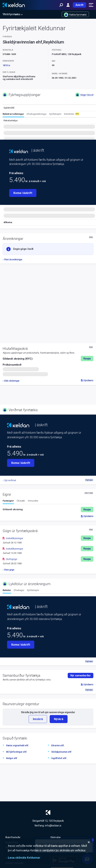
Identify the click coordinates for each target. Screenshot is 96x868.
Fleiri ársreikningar (12, 260)
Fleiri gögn (8, 570)
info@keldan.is (53, 826)
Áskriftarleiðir (13, 837)
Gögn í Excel (84, 95)
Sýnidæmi (87, 380)
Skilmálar (56, 837)
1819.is (6, 65)
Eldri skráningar (11, 381)
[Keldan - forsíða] (14, 5)
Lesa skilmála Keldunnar (24, 858)
